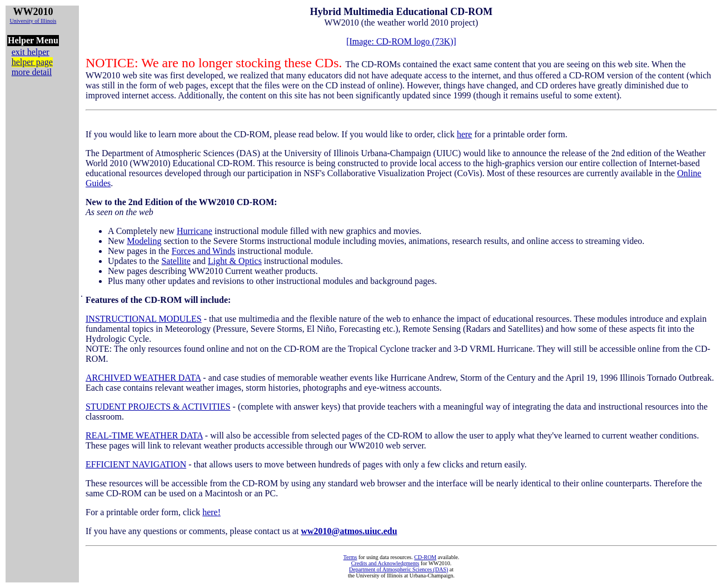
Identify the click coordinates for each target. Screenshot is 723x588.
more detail (32, 72)
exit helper (31, 52)
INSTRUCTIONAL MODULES (144, 319)
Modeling (144, 241)
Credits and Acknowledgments (385, 563)
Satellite (176, 261)
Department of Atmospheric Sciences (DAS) (398, 569)
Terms (350, 557)
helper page (32, 62)
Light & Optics (235, 261)
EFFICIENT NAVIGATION (136, 464)
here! (211, 512)
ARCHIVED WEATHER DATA (143, 378)
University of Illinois (33, 21)
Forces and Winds (204, 251)
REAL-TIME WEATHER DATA (144, 435)
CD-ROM (425, 557)
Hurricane (195, 231)
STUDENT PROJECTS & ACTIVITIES (158, 407)
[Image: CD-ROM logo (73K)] (401, 41)
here (465, 134)
